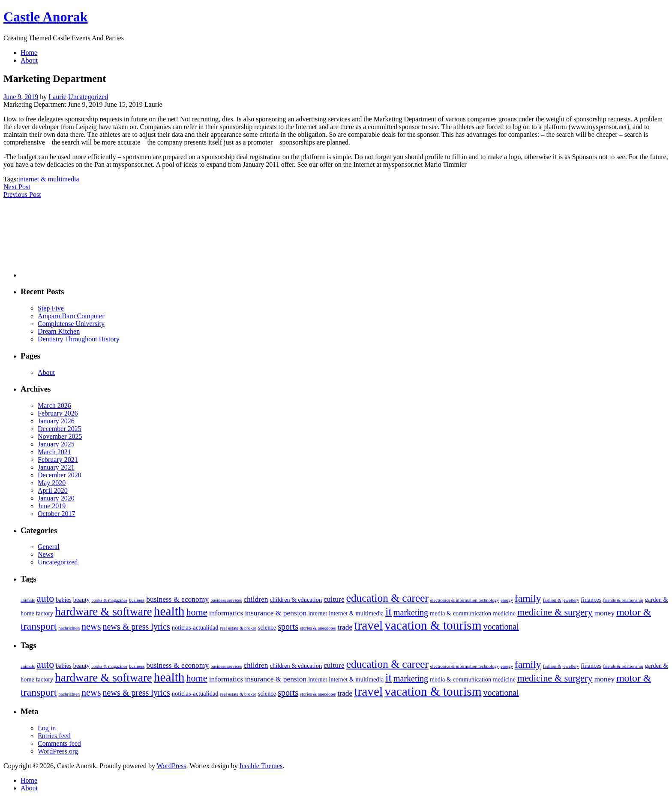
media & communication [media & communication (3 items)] (460, 613)
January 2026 (56, 421)
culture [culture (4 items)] (334, 599)
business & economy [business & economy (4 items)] (177, 599)
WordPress (172, 766)
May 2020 (52, 483)
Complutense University (71, 324)
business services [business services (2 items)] (226, 600)
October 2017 (57, 514)
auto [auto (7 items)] (45, 598)
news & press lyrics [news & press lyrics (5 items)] (136, 627)
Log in (47, 728)
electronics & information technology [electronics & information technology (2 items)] (465, 600)
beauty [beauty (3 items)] (81, 600)
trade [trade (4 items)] (345, 627)
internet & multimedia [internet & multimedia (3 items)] (356, 613)
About (29, 60)
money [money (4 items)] (605, 613)
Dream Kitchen (59, 331)
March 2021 (54, 452)
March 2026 (54, 406)
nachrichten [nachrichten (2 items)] (69, 628)
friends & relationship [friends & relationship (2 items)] (623, 600)
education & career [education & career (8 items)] (387, 598)
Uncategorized (88, 97)
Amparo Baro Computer (71, 316)
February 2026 (58, 413)
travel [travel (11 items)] (368, 625)
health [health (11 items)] (169, 611)
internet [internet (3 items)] (318, 613)
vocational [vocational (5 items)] (501, 627)
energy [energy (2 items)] (507, 600)
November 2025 (60, 436)
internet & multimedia (48, 179)
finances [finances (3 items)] (591, 600)
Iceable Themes (261, 766)
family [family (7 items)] (528, 598)
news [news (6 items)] (91, 626)
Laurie (57, 97)
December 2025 (60, 429)
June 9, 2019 (21, 97)
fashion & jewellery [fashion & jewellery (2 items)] (561, 600)
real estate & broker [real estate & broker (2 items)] (238, 628)
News (45, 554)
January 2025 (56, 444)
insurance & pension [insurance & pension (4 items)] (276, 613)
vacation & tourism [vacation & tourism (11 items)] (433, 625)
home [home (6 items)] (196, 612)
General (49, 547)
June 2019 (52, 506)
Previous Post (22, 194)
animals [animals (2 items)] (28, 600)
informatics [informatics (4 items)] (226, 613)
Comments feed (59, 743)
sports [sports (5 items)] (288, 627)
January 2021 (56, 467)
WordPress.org (58, 751)
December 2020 (60, 475)
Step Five (51, 308)
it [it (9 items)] (388, 612)
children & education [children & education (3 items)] (296, 600)
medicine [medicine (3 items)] (504, 613)
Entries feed (54, 736)
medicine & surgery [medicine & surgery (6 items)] (555, 612)
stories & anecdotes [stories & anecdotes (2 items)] (318, 628)
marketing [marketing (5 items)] (411, 612)
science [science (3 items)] (267, 627)
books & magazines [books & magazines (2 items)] (109, 600)
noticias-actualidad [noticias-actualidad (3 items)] (195, 627)
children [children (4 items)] (256, 599)
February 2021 (58, 460)
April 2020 (53, 490)
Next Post (17, 187)
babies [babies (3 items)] (64, 600)
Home (29, 53)
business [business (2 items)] (137, 600)
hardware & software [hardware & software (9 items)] (103, 612)
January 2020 (56, 498)
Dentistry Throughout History (79, 339)
